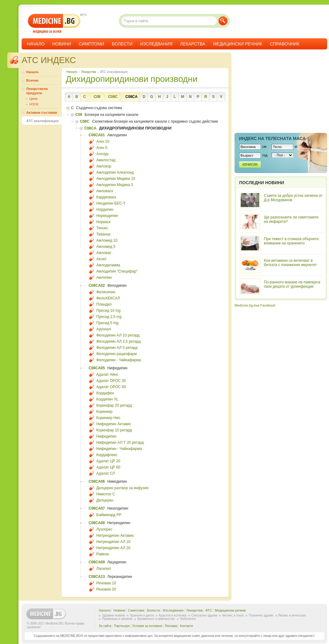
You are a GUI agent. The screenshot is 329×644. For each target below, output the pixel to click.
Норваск (103, 222)
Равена (103, 554)
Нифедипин (106, 436)
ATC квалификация (42, 121)
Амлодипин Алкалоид (115, 172)
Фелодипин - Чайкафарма (119, 360)
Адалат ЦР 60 (108, 467)
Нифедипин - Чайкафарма (119, 449)
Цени (33, 99)
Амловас (104, 253)
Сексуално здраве (204, 615)
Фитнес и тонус (233, 615)
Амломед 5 (106, 247)
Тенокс (102, 228)
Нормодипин (107, 216)
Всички (32, 80)
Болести (122, 44)
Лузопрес (104, 529)
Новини (62, 44)
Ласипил (104, 569)
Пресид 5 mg (107, 323)
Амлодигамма (108, 265)
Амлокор (104, 166)
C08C (113, 97)
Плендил (104, 304)
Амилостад (106, 160)
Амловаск (105, 191)
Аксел (101, 259)
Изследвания (156, 44)
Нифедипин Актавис (114, 424)
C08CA (131, 97)
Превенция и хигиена (117, 619)
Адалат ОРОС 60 (111, 387)
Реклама (171, 626)
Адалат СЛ (106, 473)
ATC (209, 610)
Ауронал (104, 329)
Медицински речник (238, 44)
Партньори (122, 626)
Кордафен (105, 393)
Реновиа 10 (106, 583)
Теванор (103, 234)
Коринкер (104, 412)
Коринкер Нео (108, 418)
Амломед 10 (107, 240)
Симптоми (91, 44)
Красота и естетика (173, 615)
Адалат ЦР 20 (108, 461)
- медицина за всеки (54, 24)
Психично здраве (261, 615)
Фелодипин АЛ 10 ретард (118, 335)
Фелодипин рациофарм (117, 354)
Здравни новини (113, 615)
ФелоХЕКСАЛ (108, 298)
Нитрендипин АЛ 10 (113, 542)
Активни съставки (42, 112)
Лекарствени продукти (37, 91)
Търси (223, 21)
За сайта (105, 626)
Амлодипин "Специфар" (117, 271)
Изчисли (250, 165)
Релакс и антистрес (292, 615)
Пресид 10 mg (108, 311)
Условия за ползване (147, 626)
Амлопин (104, 278)
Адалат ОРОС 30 (111, 381)
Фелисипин (106, 292)
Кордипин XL (107, 399)
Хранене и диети (142, 615)
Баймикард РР (109, 515)
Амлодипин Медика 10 (116, 179)
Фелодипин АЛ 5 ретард (117, 348)
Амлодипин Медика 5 (115, 185)
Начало (36, 44)
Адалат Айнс (107, 375)
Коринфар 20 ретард (114, 405)
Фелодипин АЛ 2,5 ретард (119, 341)
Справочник (285, 44)
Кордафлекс (107, 455)
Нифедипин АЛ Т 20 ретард (120, 443)
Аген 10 (103, 142)
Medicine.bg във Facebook (255, 305)
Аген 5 (102, 148)
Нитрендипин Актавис (115, 536)
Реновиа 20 (106, 589)
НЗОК (34, 104)
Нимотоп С (106, 494)
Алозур (102, 154)
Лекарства (193, 44)
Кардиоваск (106, 197)
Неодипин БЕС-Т (111, 203)
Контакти (186, 626)
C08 (97, 97)
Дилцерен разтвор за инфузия (122, 488)
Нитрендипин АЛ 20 (113, 548)
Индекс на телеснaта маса (272, 138)
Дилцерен (105, 500)
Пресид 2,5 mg (109, 317)
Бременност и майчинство (156, 619)
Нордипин (105, 210)
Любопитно (188, 619)
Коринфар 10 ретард (114, 430)
